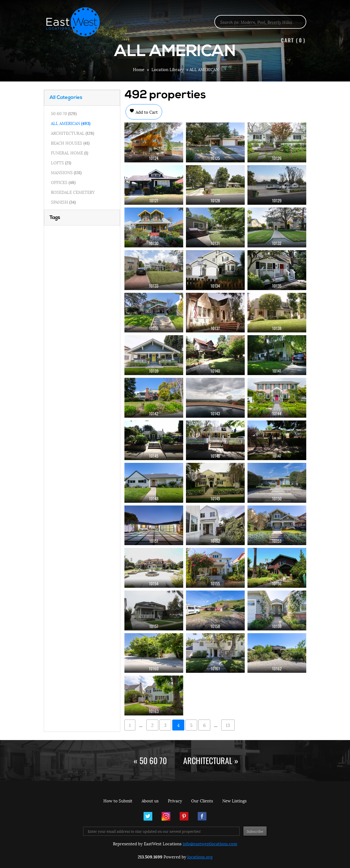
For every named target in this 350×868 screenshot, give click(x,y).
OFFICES (63, 182)
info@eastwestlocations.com (210, 843)
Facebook (202, 816)
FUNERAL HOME (69, 153)
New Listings (234, 800)
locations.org (200, 857)
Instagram (166, 816)
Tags (55, 218)
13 (228, 725)
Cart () (293, 40)
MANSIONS (66, 172)
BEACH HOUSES (70, 143)
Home (139, 69)
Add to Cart (146, 112)
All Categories (66, 98)
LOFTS (61, 162)
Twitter (148, 816)
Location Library (168, 69)
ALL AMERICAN (71, 123)
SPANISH (63, 202)
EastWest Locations (77, 22)
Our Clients (202, 800)
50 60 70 (64, 113)
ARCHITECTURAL (72, 133)
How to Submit (118, 800)
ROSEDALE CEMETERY (73, 192)
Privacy (175, 800)
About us (150, 800)
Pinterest (184, 816)
